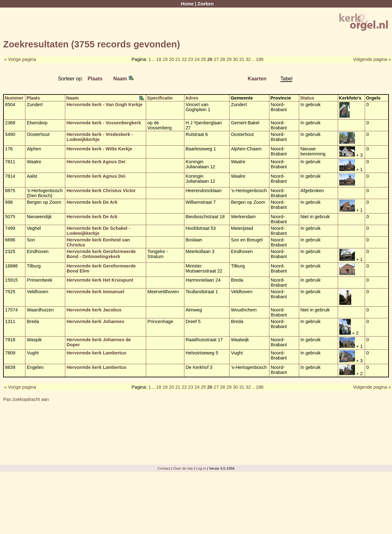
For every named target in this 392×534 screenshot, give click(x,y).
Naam (123, 78)
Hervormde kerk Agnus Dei (96, 162)
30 (235, 59)
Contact (164, 468)
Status (307, 98)
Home (187, 4)
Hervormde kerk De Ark (92, 202)
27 (216, 59)
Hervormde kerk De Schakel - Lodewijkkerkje (98, 231)
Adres (192, 98)
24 (197, 59)
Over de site (183, 468)
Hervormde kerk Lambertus (96, 353)
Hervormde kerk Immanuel (95, 292)
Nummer (14, 98)
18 (159, 59)
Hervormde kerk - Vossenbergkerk (104, 123)
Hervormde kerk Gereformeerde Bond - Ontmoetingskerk (101, 254)
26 (210, 59)
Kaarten (257, 78)
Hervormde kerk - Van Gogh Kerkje (104, 105)
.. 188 (258, 59)
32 (248, 59)
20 (172, 59)
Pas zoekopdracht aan (26, 399)
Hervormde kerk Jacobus (94, 310)
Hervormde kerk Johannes (95, 321)
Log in (201, 468)
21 (178, 59)
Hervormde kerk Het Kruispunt (100, 280)
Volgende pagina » (372, 59)
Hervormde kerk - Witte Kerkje (99, 149)
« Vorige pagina (20, 59)
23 (191, 59)
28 (223, 59)
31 (242, 59)
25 (203, 59)
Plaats (95, 78)
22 (184, 59)
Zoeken (206, 4)
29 (229, 59)
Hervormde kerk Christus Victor (101, 191)
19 (165, 59)
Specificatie (160, 98)
